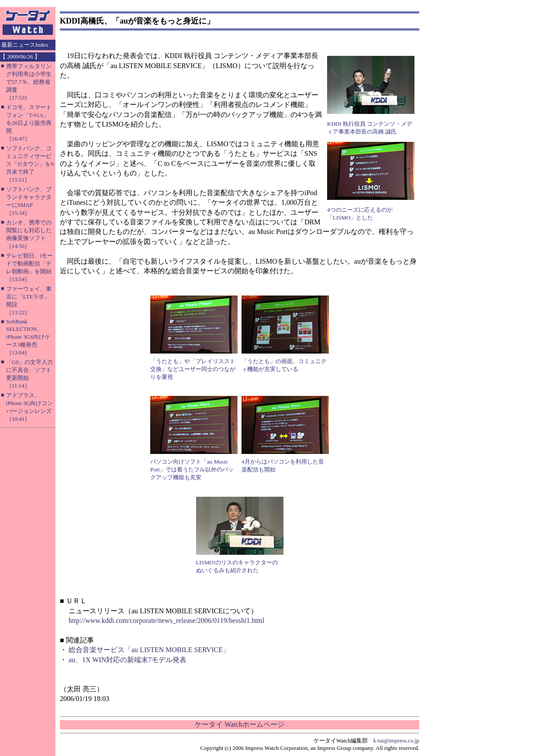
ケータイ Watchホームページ (239, 724)
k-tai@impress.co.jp (396, 741)
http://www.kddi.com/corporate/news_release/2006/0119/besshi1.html (167, 620)
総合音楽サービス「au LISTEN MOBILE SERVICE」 (149, 650)
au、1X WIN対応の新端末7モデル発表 (128, 660)
